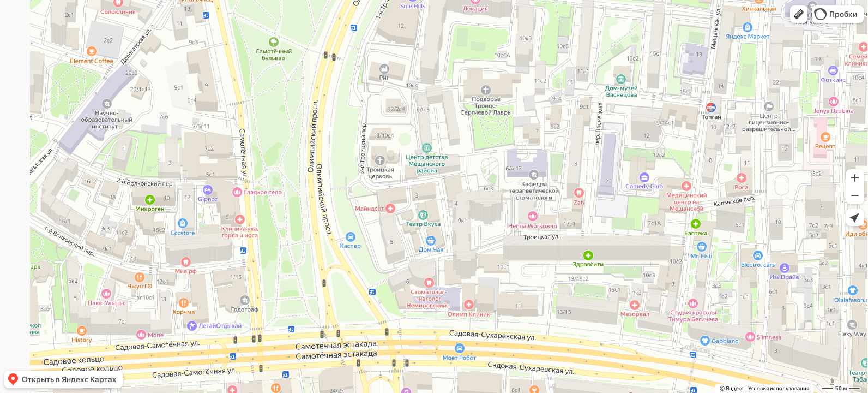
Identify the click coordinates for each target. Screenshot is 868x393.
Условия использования (779, 388)
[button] (799, 14)
